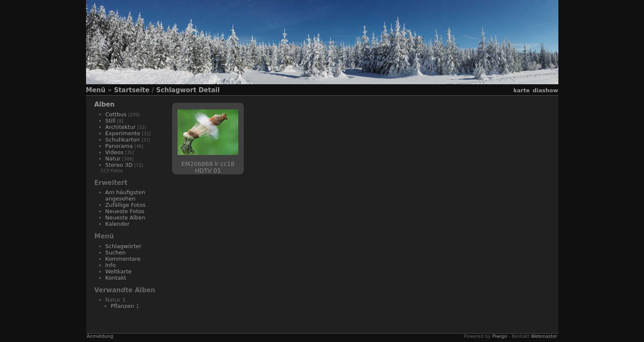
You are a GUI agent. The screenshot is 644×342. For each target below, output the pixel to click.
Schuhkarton (123, 140)
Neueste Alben (125, 218)
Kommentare (123, 259)
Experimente (123, 133)
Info (111, 265)
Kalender (118, 224)
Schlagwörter (124, 246)
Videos (115, 152)
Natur (113, 159)
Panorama (119, 146)
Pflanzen (123, 306)
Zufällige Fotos (126, 205)
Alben (105, 104)
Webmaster (544, 336)
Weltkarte (119, 271)
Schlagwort (176, 90)
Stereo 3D (119, 165)
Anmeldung (100, 336)
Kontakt (116, 278)
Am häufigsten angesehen (125, 195)
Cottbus (116, 114)
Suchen (116, 252)
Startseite (132, 90)
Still (110, 121)
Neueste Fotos (125, 211)
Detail (209, 90)
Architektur (121, 127)
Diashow (545, 90)
